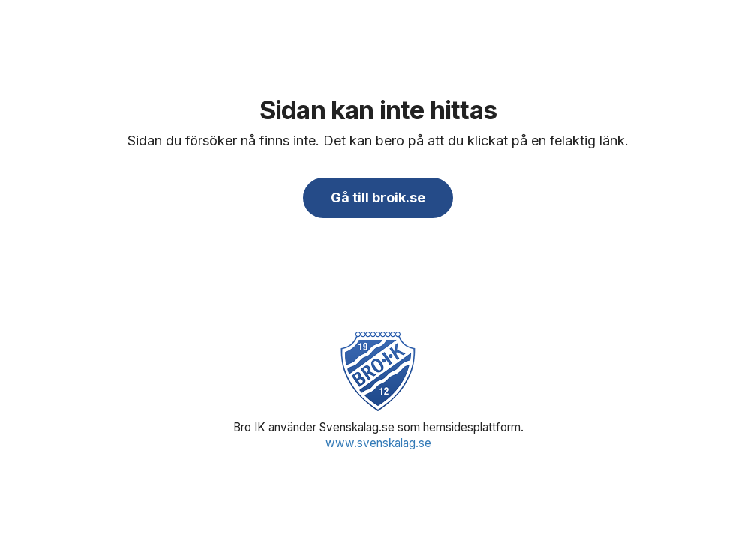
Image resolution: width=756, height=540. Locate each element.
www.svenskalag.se (378, 443)
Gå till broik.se (378, 198)
